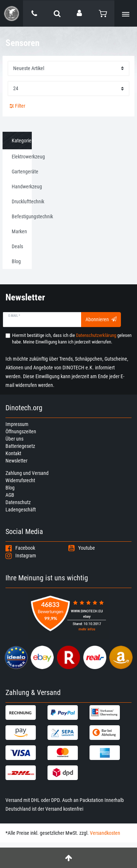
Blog (10, 488)
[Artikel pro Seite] (68, 89)
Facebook (20, 548)
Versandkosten (105, 833)
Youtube (82, 548)
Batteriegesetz (20, 446)
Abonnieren (101, 319)
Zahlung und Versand (27, 473)
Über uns (14, 439)
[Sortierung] (68, 68)
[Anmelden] (80, 13)
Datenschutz (18, 502)
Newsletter (16, 461)
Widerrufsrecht (20, 480)
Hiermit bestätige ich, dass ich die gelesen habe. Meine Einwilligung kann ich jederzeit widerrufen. (72, 339)
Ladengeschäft (21, 510)
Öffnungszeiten (21, 431)
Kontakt (13, 453)
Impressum (17, 424)
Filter (17, 106)
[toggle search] (57, 14)
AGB (10, 495)
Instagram (21, 556)
